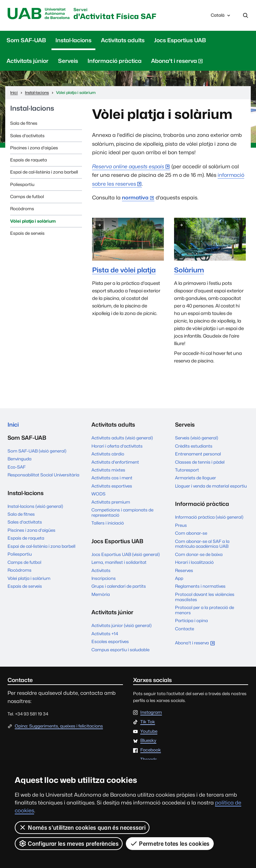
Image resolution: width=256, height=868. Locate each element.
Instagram (151, 712)
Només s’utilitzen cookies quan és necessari (82, 827)
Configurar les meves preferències (69, 843)
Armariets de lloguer (196, 478)
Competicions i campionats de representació (122, 512)
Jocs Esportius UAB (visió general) (126, 554)
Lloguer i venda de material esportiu (211, 486)
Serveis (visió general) (197, 438)
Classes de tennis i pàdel (200, 462)
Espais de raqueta (29, 160)
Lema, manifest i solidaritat (119, 562)
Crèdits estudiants (194, 446)
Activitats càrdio (108, 454)
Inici (13, 425)
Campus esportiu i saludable (120, 650)
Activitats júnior (28, 61)
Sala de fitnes (24, 123)
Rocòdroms (22, 209)
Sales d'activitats (27, 136)
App (179, 578)
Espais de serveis (27, 233)
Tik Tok (148, 722)
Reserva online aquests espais (128, 166)
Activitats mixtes (108, 470)
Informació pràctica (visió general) (209, 517)
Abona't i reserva (177, 62)
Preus (181, 525)
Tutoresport (187, 470)
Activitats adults (123, 40)
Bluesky (148, 741)
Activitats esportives (112, 486)
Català (221, 17)
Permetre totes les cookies (170, 843)
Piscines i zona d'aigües (34, 148)
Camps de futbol (27, 196)
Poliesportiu (22, 184)
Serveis (68, 61)
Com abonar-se (191, 533)
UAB (38, 14)
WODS (98, 494)
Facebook (151, 750)
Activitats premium (111, 502)
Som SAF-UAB (26, 40)
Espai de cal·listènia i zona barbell (44, 172)
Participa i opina (191, 620)
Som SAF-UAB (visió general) (37, 451)
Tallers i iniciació (108, 523)
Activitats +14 (105, 634)
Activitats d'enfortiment (115, 462)
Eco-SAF (17, 467)
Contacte (185, 629)
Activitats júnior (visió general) (121, 625)
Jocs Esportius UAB (180, 40)
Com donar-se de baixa (199, 554)
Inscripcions (104, 578)
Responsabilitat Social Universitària (43, 475)
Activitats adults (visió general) (122, 438)
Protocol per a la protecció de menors (205, 610)
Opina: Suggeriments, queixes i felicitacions (59, 726)
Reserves (184, 570)
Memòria (101, 594)
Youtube (149, 731)
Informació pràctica (115, 61)
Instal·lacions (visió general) (35, 506)
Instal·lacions (73, 40)
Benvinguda (20, 459)
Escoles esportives (110, 641)
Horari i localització (194, 562)
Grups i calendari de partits (119, 586)
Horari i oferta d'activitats (117, 446)
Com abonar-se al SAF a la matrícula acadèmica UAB (202, 544)
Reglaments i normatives (200, 586)
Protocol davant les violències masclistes (205, 597)
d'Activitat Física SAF (115, 14)
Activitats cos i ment (112, 478)
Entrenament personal (198, 454)
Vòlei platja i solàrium (33, 221)
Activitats (101, 570)
